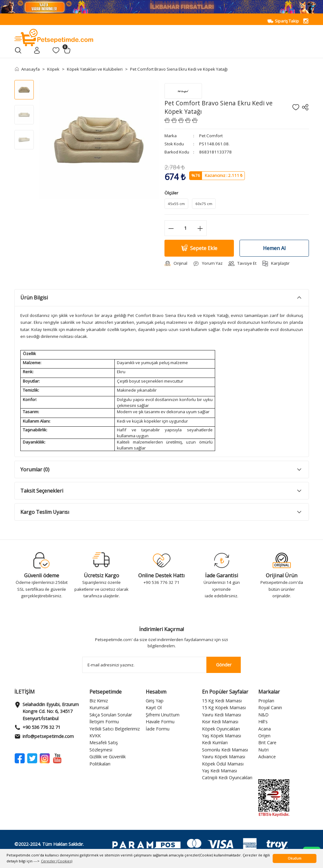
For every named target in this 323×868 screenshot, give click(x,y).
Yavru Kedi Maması (222, 715)
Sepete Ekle (199, 248)
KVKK (95, 736)
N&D (263, 715)
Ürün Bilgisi (34, 298)
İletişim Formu (104, 722)
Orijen (264, 736)
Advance (267, 757)
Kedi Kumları (215, 743)
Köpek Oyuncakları (221, 729)
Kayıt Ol (154, 707)
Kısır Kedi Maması (220, 722)
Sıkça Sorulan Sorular (111, 715)
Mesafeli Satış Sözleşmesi (104, 746)
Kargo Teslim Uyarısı (45, 512)
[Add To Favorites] (296, 107)
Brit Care (267, 743)
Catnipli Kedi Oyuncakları (227, 778)
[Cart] (67, 50)
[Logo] (54, 37)
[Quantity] (186, 228)
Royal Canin (270, 707)
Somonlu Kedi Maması (225, 750)
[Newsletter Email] (162, 665)
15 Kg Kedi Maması (222, 701)
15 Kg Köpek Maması (224, 707)
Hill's (263, 722)
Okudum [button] (295, 858)
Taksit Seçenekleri (42, 491)
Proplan (266, 701)
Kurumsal (99, 707)
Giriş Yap (155, 701)
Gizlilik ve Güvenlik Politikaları (108, 760)
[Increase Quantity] (200, 228)
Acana (265, 729)
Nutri (263, 750)
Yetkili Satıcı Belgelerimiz (115, 729)
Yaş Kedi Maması (220, 771)
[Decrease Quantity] (171, 228)
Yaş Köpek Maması (222, 736)
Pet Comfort (211, 136)
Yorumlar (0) (35, 469)
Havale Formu (160, 722)
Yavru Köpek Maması (224, 757)
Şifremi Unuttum (163, 715)
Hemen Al (274, 248)
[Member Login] (37, 50)
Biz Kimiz (99, 701)
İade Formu (158, 729)
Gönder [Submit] (224, 665)
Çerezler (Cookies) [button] (57, 861)
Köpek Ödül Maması (223, 764)
